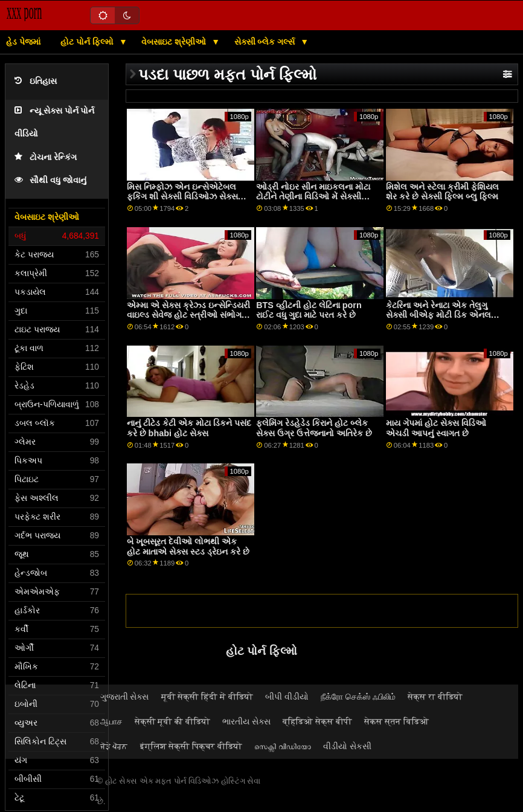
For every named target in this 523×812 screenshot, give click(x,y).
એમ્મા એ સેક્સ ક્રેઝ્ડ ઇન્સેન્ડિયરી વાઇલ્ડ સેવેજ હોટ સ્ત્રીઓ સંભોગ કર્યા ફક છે (188, 315)
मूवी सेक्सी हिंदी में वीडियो (207, 697)
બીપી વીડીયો (287, 697)
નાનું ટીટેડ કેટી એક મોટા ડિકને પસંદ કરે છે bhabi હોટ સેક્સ (189, 428)
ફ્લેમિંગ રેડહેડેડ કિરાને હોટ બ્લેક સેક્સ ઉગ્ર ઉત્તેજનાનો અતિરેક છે (314, 428)
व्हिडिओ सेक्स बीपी (317, 721)
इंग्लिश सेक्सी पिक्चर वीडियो (191, 746)
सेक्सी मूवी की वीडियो (173, 721)
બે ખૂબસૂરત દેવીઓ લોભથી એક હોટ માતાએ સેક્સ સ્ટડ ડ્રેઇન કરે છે (188, 546)
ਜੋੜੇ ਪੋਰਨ (114, 746)
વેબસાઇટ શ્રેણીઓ (175, 42)
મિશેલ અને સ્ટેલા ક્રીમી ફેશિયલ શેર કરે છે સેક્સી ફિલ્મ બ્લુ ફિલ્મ (442, 192)
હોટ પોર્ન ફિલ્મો (88, 42)
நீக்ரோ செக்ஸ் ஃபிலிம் (358, 697)
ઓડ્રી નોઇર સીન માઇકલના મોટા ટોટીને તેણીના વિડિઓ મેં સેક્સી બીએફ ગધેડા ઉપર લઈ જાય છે (313, 197)
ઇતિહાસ (36, 81)
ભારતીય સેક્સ (246, 721)
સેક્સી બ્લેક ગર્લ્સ (266, 42)
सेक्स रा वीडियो (435, 697)
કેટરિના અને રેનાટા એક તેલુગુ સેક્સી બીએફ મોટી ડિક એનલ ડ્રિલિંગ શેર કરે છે (438, 315)
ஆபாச (111, 721)
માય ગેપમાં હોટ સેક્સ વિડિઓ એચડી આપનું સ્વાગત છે (436, 428)
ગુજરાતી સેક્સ (125, 697)
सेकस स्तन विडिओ (396, 721)
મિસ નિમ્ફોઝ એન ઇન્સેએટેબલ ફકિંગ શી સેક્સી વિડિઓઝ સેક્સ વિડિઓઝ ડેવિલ (182, 197)
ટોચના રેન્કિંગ (46, 157)
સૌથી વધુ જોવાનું (50, 180)
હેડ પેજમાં (23, 42)
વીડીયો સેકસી (347, 746)
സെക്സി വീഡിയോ (283, 746)
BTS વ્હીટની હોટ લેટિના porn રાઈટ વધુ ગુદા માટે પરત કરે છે (309, 310)
